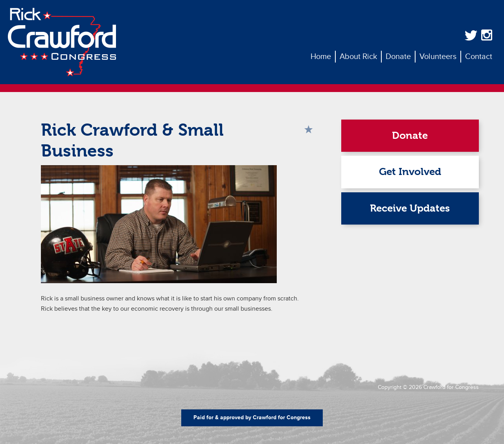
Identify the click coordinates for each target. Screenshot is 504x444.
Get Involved (410, 172)
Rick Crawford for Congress (62, 42)
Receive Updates (410, 208)
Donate (410, 135)
